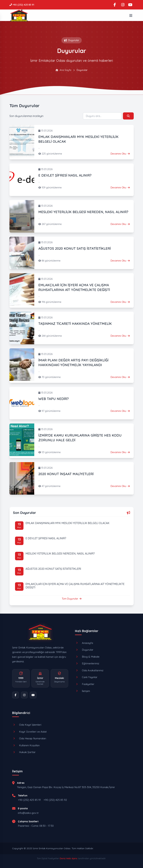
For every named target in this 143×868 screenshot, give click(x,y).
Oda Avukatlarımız (89, 670)
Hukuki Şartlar (24, 752)
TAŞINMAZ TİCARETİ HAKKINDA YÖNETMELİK (75, 324)
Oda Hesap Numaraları (29, 738)
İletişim (82, 691)
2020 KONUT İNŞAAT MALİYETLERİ (66, 474)
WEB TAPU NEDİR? (54, 399)
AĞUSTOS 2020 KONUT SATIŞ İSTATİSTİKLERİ (75, 248)
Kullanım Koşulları (26, 745)
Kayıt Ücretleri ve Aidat (29, 732)
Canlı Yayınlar (86, 677)
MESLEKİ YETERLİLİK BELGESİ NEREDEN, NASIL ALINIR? (83, 212)
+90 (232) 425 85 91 (29, 800)
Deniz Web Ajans (69, 858)
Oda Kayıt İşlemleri (27, 725)
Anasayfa (84, 643)
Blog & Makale (87, 657)
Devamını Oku (120, 154)
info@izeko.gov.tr (28, 813)
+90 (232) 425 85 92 (55, 800)
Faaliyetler (85, 684)
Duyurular (84, 650)
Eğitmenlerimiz (87, 663)
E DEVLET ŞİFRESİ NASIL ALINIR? (65, 175)
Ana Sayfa (63, 70)
